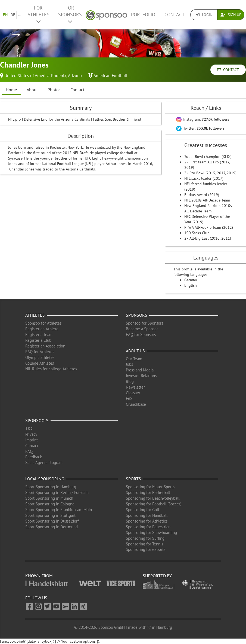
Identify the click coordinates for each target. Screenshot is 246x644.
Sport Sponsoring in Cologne (50, 504)
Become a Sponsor (142, 329)
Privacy (31, 434)
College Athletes (40, 363)
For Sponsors (70, 14)
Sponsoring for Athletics (147, 521)
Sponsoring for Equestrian (148, 527)
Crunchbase (136, 404)
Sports (133, 479)
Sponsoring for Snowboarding (151, 532)
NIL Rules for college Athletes (51, 369)
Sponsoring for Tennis (144, 544)
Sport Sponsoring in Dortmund (52, 527)
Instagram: (203, 119)
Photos (54, 90)
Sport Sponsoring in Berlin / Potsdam (57, 492)
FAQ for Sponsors (141, 335)
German (191, 280)
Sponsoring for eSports (146, 549)
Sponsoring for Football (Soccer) (154, 504)
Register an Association (45, 346)
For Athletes (38, 14)
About (32, 90)
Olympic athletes (40, 357)
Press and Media (140, 370)
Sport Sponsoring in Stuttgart (50, 515)
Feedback (34, 457)
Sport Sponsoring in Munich (49, 498)
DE (13, 15)
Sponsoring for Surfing (145, 538)
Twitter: (200, 128)
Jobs (129, 364)
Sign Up (231, 15)
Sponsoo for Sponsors (144, 323)
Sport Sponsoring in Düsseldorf (52, 521)
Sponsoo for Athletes (43, 323)
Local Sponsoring (45, 479)
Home (11, 90)
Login (204, 15)
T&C (29, 428)
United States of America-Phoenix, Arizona (43, 75)
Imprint (32, 440)
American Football (110, 75)
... (20, 15)
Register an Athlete (42, 329)
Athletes (35, 315)
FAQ (29, 451)
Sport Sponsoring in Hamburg (51, 487)
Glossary (133, 393)
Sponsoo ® (37, 420)
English (191, 285)
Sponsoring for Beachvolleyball (153, 498)
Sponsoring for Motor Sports (150, 487)
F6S (129, 399)
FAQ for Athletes (40, 352)
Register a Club (38, 340)
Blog (130, 381)
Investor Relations (141, 376)
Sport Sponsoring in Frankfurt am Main (59, 510)
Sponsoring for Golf (143, 510)
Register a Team (39, 335)
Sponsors (137, 315)
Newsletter (135, 387)
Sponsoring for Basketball (148, 492)
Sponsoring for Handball (147, 515)
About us (135, 351)
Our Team (134, 359)
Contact (175, 15)
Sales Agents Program (44, 463)
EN (5, 15)
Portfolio (143, 15)
